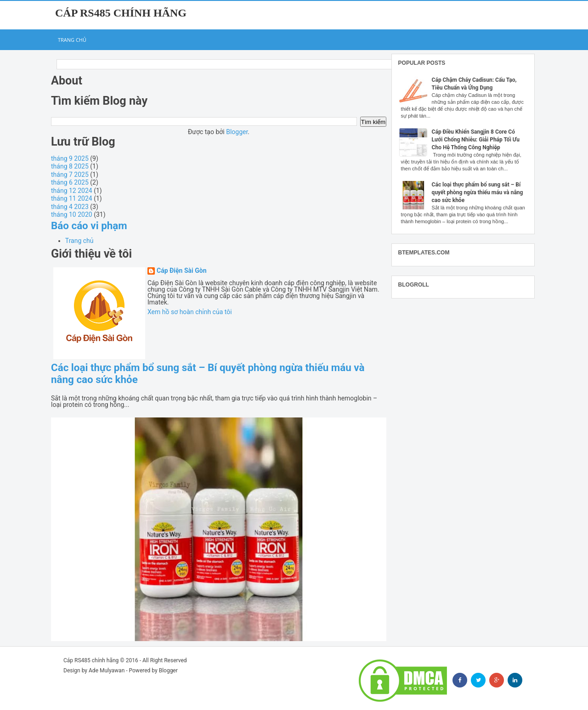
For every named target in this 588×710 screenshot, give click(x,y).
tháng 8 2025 (70, 166)
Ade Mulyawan (107, 671)
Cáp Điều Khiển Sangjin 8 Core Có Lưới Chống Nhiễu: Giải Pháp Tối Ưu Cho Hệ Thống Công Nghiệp (476, 140)
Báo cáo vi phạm (89, 225)
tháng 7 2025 (70, 175)
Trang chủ (72, 40)
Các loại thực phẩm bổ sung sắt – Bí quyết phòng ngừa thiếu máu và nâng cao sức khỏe (478, 192)
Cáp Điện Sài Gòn (182, 271)
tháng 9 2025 (70, 158)
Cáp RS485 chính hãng (121, 13)
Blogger (237, 132)
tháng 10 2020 (72, 214)
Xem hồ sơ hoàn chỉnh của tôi (190, 312)
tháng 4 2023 (70, 207)
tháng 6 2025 (70, 182)
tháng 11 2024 (72, 198)
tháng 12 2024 (72, 191)
